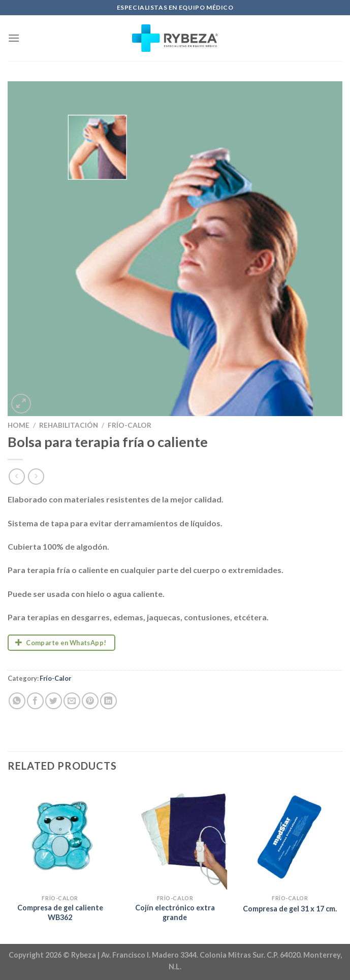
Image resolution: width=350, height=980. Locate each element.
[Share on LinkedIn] (108, 701)
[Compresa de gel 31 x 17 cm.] (290, 837)
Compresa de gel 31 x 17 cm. (290, 909)
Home (19, 425)
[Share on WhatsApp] (17, 701)
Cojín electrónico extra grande (175, 912)
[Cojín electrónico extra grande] (175, 837)
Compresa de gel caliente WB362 (60, 912)
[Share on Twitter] (54, 701)
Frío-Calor (130, 425)
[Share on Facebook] (35, 701)
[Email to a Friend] (72, 701)
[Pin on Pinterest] (90, 701)
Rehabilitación (69, 425)
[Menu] (14, 38)
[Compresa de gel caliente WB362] (60, 837)
